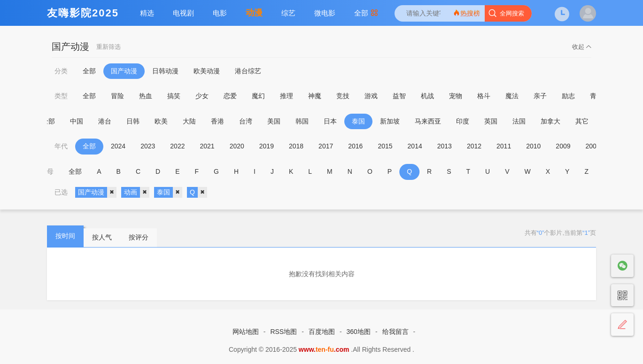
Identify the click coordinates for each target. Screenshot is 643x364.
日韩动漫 (165, 71)
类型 (61, 96)
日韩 (139, 121)
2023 (148, 146)
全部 (366, 13)
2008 (593, 146)
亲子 (540, 96)
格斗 (484, 96)
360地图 (359, 332)
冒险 (117, 96)
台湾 (251, 121)
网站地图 (246, 332)
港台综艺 (248, 71)
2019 (267, 146)
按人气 (102, 237)
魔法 (512, 96)
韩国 (308, 121)
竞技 (343, 96)
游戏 (371, 96)
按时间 (65, 236)
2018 (296, 146)
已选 (61, 192)
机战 (427, 96)
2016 (355, 146)
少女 (202, 96)
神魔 (315, 96)
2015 (385, 146)
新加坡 (395, 121)
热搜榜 (466, 13)
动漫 (254, 13)
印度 (468, 121)
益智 (399, 96)
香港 (223, 121)
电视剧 (183, 13)
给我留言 (395, 332)
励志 (568, 96)
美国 (279, 121)
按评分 (139, 237)
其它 (588, 121)
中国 (82, 121)
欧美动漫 (207, 71)
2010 (533, 146)
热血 (146, 96)
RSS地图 (283, 332)
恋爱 (230, 96)
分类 (61, 71)
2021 (207, 146)
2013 (445, 146)
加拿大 (556, 121)
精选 (147, 13)
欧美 (167, 121)
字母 (49, 171)
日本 (336, 121)
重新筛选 (108, 47)
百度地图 (322, 332)
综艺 (288, 13)
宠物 (456, 96)
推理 (287, 96)
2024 (118, 146)
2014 (415, 146)
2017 (326, 146)
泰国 (364, 121)
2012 (474, 146)
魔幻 (258, 96)
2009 (563, 146)
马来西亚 (434, 121)
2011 (504, 146)
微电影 (325, 13)
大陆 (195, 121)
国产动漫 (124, 71)
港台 (110, 121)
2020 (237, 146)
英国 (496, 121)
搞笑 (174, 96)
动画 (137, 193)
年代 (61, 146)
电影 (220, 13)
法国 (525, 121)
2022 (177, 146)
